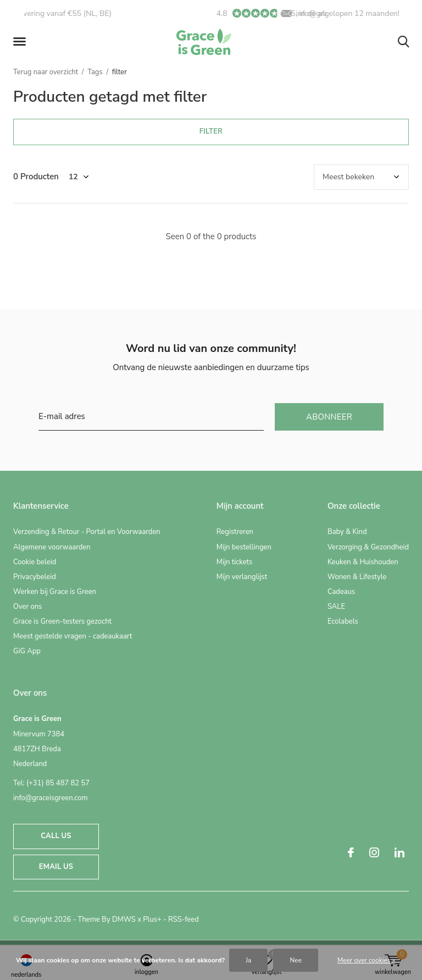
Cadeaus (341, 592)
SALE (336, 607)
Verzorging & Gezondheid (368, 547)
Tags (95, 72)
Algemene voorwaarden (52, 547)
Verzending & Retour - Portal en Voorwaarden (87, 532)
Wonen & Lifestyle (357, 577)
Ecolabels (343, 621)
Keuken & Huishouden (363, 562)
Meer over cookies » (366, 960)
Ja (248, 960)
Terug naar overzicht (46, 72)
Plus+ (152, 920)
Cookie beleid (35, 562)
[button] (21, 42)
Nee (296, 960)
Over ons (27, 607)
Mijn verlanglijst (242, 577)
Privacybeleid (35, 577)
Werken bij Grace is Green (55, 592)
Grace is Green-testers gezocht (62, 621)
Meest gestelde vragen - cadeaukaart (73, 636)
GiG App (27, 651)
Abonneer (329, 417)
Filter (211, 131)
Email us (56, 867)
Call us (56, 836)
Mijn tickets (235, 562)
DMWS (124, 920)
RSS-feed (184, 920)
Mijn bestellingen (244, 547)
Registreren (235, 532)
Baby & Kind (347, 532)
